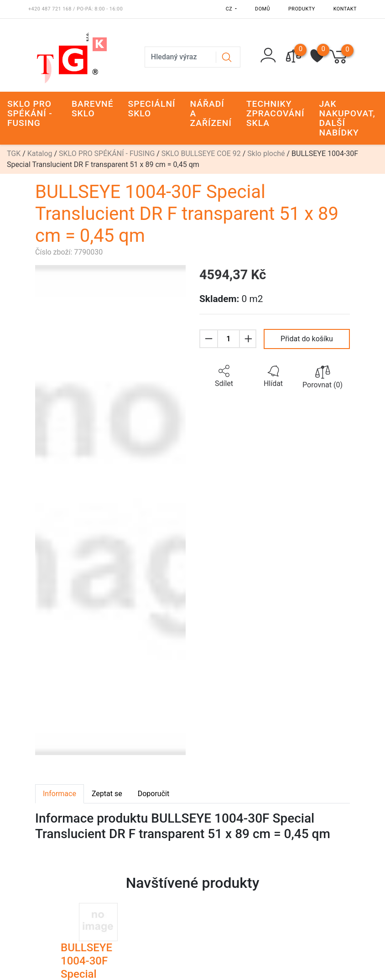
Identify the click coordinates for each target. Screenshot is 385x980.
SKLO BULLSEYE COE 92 (201, 154)
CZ (230, 9)
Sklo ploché (266, 154)
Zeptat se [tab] (107, 794)
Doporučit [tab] (153, 794)
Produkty (302, 9)
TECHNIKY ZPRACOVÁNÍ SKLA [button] (275, 113)
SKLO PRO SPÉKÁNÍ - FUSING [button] (30, 113)
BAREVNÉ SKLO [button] (93, 109)
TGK (14, 154)
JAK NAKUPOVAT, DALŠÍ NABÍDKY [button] (347, 118)
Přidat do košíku (307, 339)
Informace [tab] (60, 794)
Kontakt (345, 9)
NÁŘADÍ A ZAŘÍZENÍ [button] (211, 113)
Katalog (40, 154)
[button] (224, 376)
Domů (263, 9)
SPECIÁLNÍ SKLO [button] (152, 109)
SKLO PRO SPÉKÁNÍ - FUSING (107, 154)
